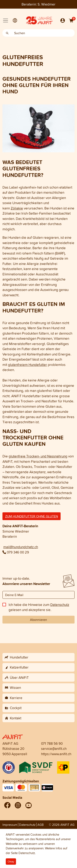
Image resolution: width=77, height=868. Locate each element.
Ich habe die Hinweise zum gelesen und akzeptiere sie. (39, 607)
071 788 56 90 (52, 743)
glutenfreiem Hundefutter (28, 365)
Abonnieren (38, 620)
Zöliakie (17, 208)
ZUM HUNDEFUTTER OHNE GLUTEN (32, 516)
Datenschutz (60, 605)
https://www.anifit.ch (56, 754)
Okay (11, 862)
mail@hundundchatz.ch (21, 547)
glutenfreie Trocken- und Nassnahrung (38, 456)
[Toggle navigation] (6, 20)
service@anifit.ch (54, 749)
